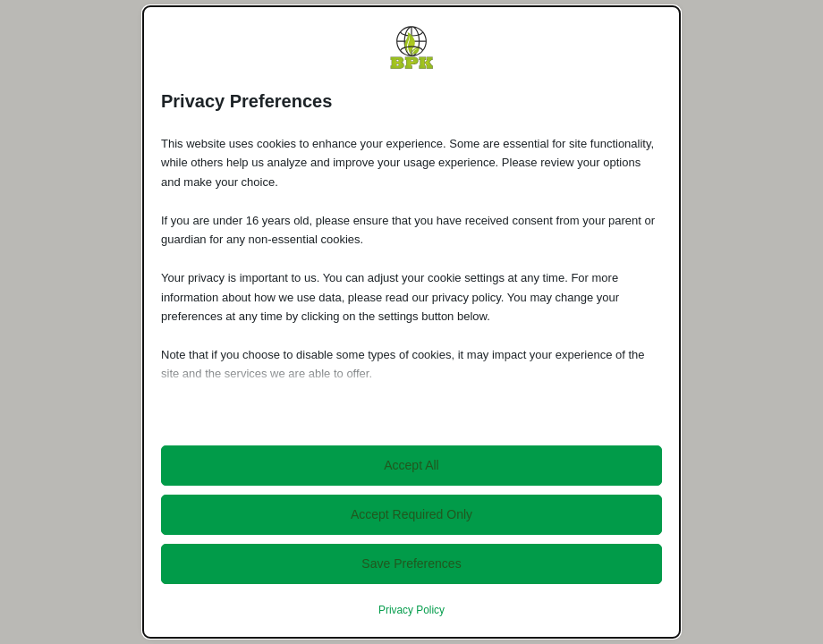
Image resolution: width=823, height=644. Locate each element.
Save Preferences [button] (411, 563)
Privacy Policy (411, 610)
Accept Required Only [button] (411, 514)
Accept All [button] (411, 465)
